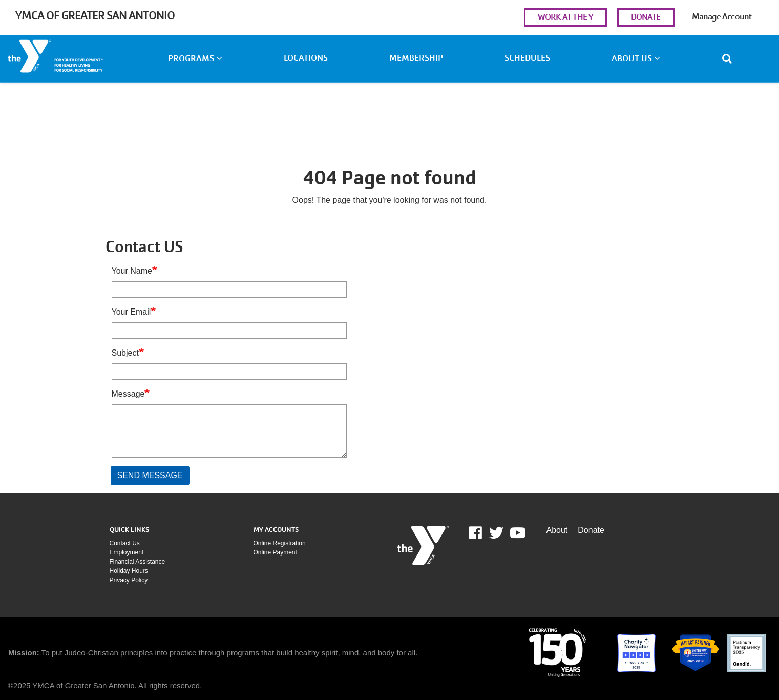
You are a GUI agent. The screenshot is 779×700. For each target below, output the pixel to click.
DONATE (646, 17)
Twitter (496, 533)
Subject (125, 353)
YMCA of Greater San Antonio (95, 16)
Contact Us (125, 543)
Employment (127, 552)
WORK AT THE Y (565, 17)
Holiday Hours (129, 571)
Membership (416, 58)
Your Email (131, 312)
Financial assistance (138, 562)
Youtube (517, 533)
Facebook (483, 533)
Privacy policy (129, 580)
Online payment (275, 552)
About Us (636, 59)
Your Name (132, 271)
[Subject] (229, 372)
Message (128, 394)
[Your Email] (229, 331)
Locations (306, 58)
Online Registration (280, 543)
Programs (195, 59)
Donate (591, 530)
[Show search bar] (731, 58)
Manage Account (722, 17)
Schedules (527, 58)
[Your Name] (229, 290)
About (557, 530)
